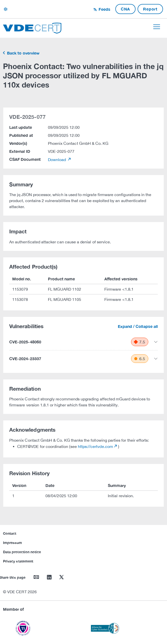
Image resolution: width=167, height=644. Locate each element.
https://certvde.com (95, 446)
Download (58, 160)
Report (150, 9)
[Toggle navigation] (157, 27)
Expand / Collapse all (138, 326)
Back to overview (23, 53)
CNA (125, 9)
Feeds (104, 9)
